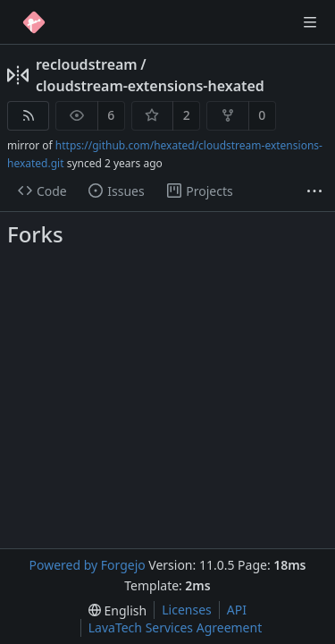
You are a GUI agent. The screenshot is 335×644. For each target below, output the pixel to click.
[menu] (117, 610)
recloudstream (87, 64)
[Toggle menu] (310, 22)
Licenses (187, 610)
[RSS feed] (28, 116)
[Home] (34, 22)
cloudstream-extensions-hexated (150, 86)
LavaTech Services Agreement (175, 627)
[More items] (314, 192)
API (237, 610)
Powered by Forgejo (87, 565)
